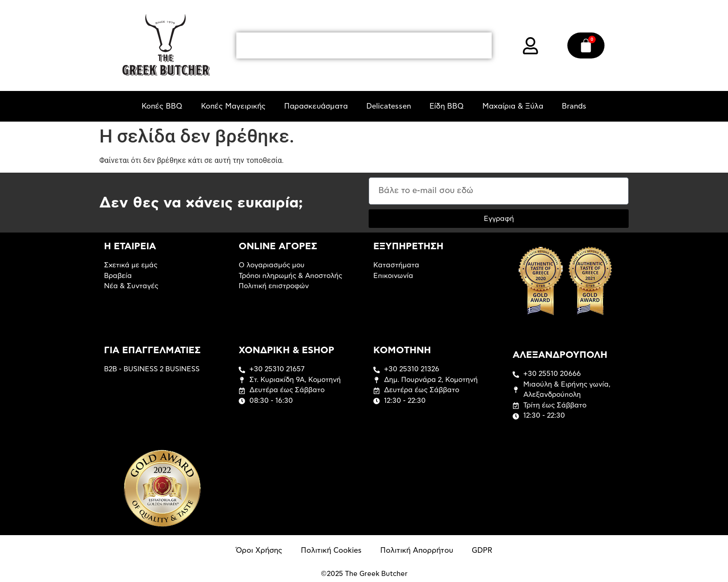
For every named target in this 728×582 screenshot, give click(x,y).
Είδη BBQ (447, 106)
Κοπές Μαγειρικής (233, 106)
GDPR (482, 550)
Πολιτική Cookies (331, 550)
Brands (574, 106)
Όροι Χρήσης (259, 550)
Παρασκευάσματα (316, 106)
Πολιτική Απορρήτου (417, 550)
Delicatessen (389, 106)
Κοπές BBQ (162, 106)
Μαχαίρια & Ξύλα (513, 106)
